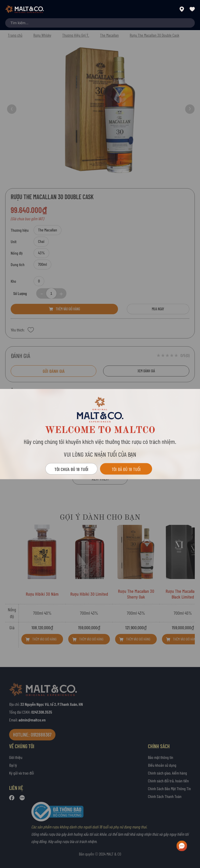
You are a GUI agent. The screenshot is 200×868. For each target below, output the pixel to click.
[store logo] (24, 9)
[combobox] (100, 23)
